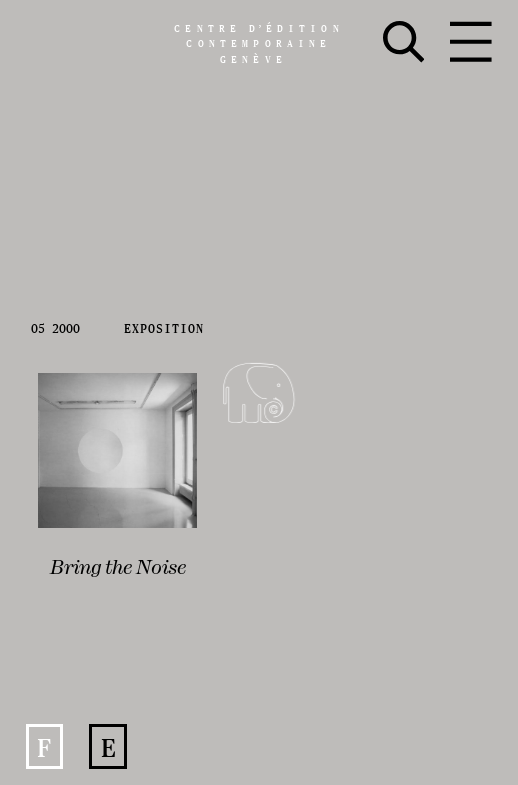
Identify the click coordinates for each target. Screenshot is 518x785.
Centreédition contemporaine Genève (259, 43)
